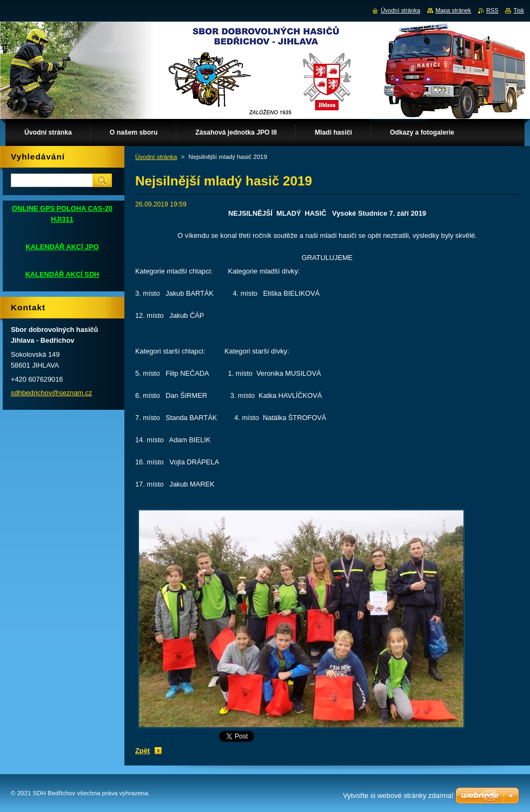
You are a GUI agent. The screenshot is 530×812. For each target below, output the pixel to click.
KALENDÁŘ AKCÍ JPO (62, 247)
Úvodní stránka (156, 157)
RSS (492, 10)
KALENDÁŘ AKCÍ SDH (62, 274)
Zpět (143, 751)
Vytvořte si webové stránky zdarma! (398, 796)
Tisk (519, 10)
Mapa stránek (453, 10)
